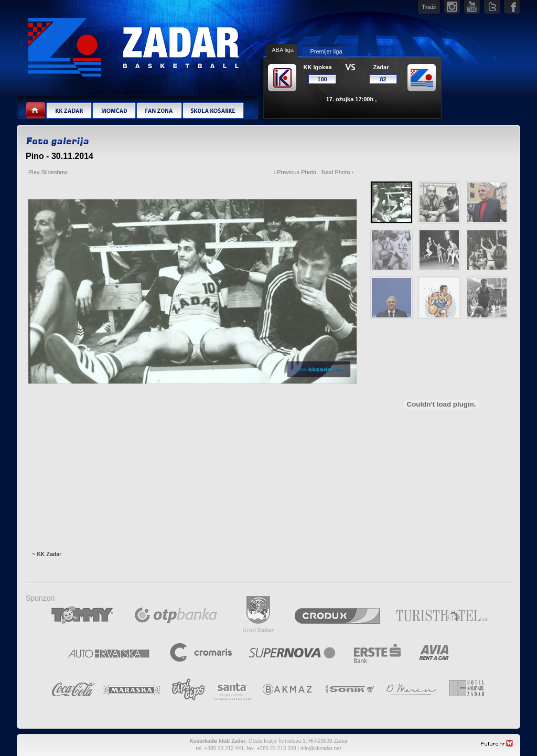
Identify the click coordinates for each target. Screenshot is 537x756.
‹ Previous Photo (295, 172)
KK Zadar (69, 111)
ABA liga (283, 50)
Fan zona (159, 111)
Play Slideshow (48, 172)
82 (383, 79)
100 (322, 79)
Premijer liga (326, 51)
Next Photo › (337, 172)
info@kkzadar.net (321, 748)
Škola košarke (213, 111)
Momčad (114, 111)
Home (36, 111)
